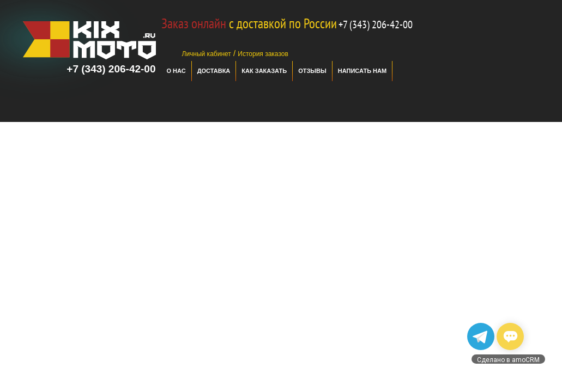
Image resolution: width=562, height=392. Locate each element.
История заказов (263, 54)
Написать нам (362, 71)
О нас (176, 71)
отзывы (312, 71)
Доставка (214, 71)
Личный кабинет (207, 54)
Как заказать (264, 71)
